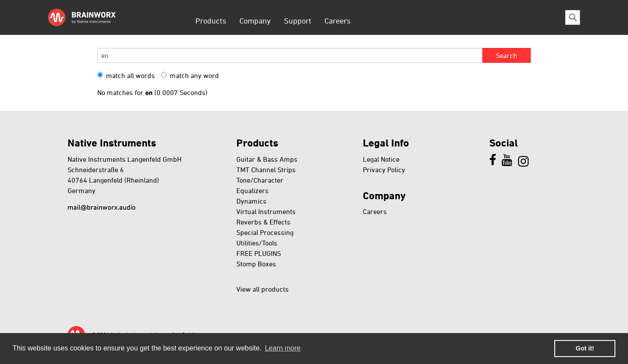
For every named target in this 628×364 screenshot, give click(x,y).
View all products (263, 289)
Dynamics (251, 201)
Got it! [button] (585, 348)
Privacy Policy (384, 170)
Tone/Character (260, 180)
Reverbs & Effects (263, 222)
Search (507, 55)
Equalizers (253, 191)
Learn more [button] (283, 348)
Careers (338, 20)
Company (255, 20)
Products (211, 20)
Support (298, 20)
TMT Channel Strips (266, 170)
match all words (126, 75)
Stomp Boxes (256, 264)
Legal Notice (381, 159)
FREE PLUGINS (259, 253)
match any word (190, 75)
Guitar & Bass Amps (267, 159)
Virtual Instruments (266, 211)
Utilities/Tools (257, 243)
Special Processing (265, 232)
